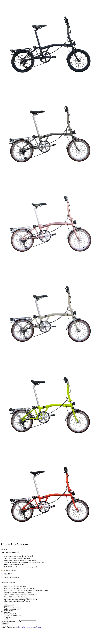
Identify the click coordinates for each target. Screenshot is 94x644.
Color (2, 612)
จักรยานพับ (22, 627)
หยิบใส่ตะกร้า (5, 623)
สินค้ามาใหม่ (30, 627)
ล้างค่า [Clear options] (6, 619)
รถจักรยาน (37, 627)
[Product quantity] (29, 621)
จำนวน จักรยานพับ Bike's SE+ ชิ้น (11, 621)
